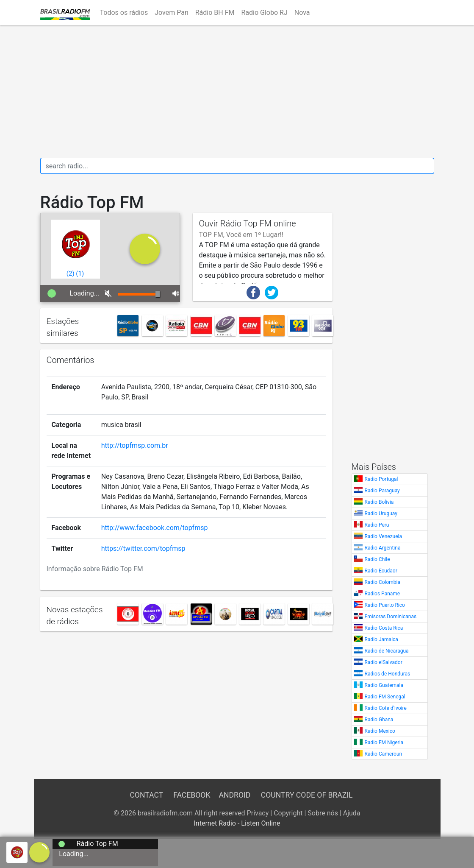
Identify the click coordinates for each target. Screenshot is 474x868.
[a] (39, 852)
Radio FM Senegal (385, 697)
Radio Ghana (379, 720)
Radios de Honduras (388, 674)
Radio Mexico (380, 731)
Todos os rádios (124, 13)
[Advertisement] (237, 92)
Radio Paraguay (382, 491)
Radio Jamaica (381, 639)
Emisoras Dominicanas (391, 617)
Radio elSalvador (384, 662)
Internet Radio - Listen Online (237, 823)
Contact (146, 795)
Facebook (192, 795)
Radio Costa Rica (384, 628)
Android (235, 795)
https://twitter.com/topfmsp (143, 548)
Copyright (288, 813)
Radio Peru (377, 525)
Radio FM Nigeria (384, 742)
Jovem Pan (172, 13)
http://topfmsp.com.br (135, 445)
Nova (302, 13)
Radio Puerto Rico (385, 605)
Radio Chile (377, 559)
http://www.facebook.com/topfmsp (155, 528)
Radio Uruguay (381, 514)
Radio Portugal (381, 479)
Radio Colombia (383, 582)
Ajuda (352, 813)
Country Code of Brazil (307, 795)
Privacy (258, 813)
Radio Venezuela (384, 536)
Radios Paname (383, 594)
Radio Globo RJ (264, 13)
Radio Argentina (383, 548)
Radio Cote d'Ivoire (386, 708)
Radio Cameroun (384, 754)
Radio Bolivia (379, 502)
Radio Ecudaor (381, 571)
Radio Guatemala (384, 685)
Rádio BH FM (215, 13)
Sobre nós (323, 813)
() (71, 274)
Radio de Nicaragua (387, 651)
